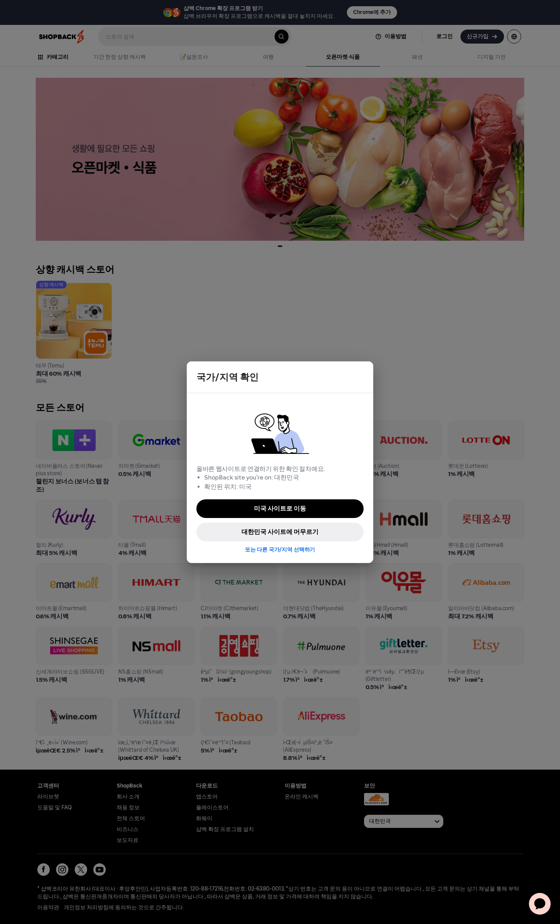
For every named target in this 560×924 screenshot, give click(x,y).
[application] (540, 904)
